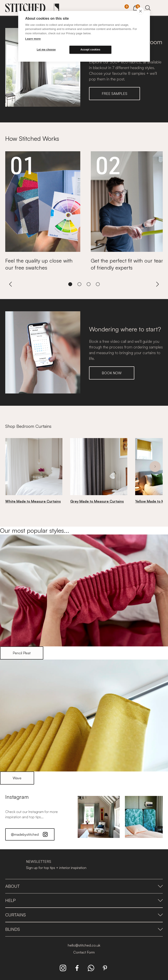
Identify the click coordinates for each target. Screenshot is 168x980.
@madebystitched (30, 834)
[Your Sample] (123, 8)
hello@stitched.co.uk (84, 945)
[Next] (157, 284)
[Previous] (10, 284)
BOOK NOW (112, 373)
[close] (140, 11)
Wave (17, 778)
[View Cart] (136, 7)
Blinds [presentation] (84, 929)
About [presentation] (84, 886)
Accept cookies (90, 50)
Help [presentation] (84, 900)
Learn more (33, 39)
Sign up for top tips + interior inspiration (56, 868)
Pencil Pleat (22, 653)
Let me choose (46, 50)
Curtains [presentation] (84, 915)
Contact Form (84, 952)
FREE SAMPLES (115, 94)
